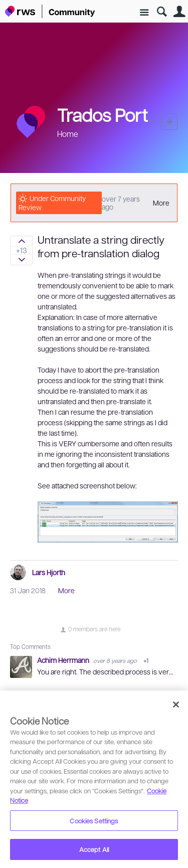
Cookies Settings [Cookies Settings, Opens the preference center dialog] (94, 821)
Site (144, 13)
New (169, 122)
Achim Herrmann (64, 660)
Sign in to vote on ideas (21, 241)
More (161, 203)
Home (68, 134)
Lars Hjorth (49, 572)
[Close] (176, 705)
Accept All (94, 849)
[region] (94, 779)
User (179, 12)
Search (162, 12)
